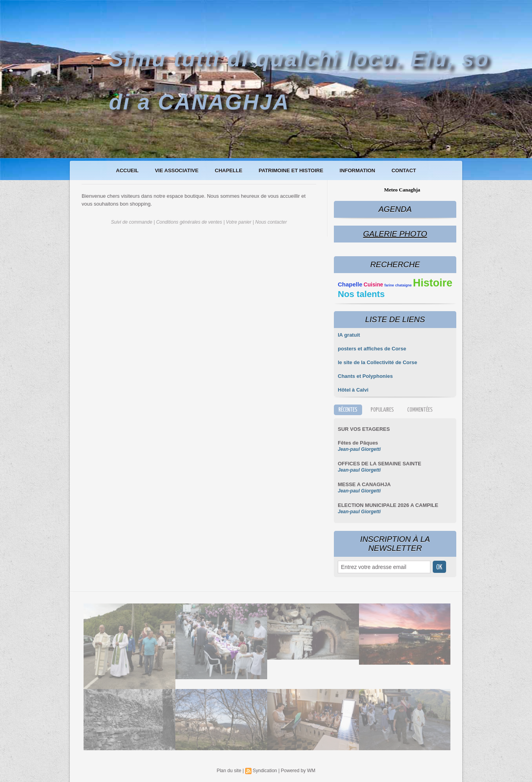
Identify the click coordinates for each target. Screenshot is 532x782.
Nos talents (361, 294)
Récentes (348, 410)
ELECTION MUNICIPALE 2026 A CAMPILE (388, 505)
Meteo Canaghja (402, 190)
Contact (404, 170)
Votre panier (239, 222)
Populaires (382, 410)
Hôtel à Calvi (353, 390)
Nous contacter (271, 222)
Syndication (265, 771)
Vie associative (178, 170)
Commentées (420, 410)
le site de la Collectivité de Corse (377, 362)
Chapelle (230, 170)
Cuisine (373, 285)
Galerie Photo (395, 234)
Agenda (395, 209)
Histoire (433, 283)
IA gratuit (349, 335)
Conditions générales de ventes (189, 222)
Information (358, 170)
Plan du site (229, 771)
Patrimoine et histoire (292, 170)
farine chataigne (398, 285)
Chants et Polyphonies (365, 376)
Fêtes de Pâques (358, 443)
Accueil (128, 170)
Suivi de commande (132, 222)
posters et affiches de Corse (372, 349)
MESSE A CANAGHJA (364, 484)
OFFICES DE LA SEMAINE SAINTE (380, 464)
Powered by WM (298, 771)
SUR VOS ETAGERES (364, 429)
